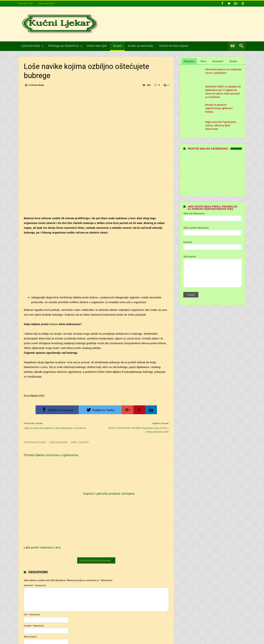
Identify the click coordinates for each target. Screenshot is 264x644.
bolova (53, 324)
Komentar (35, 528)
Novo (203, 61)
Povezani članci (35, 442)
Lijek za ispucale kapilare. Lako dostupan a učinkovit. (57, 425)
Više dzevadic (58, 442)
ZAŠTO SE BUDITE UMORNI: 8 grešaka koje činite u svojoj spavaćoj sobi (135, 427)
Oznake (233, 61)
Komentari (218, 61)
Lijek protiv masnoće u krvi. (142, 487)
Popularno (189, 61)
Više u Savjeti (80, 442)
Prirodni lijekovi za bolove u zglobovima (43, 457)
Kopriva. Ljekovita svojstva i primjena (92, 489)
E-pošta (34, 569)
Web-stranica (30, 580)
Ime (32, 558)
